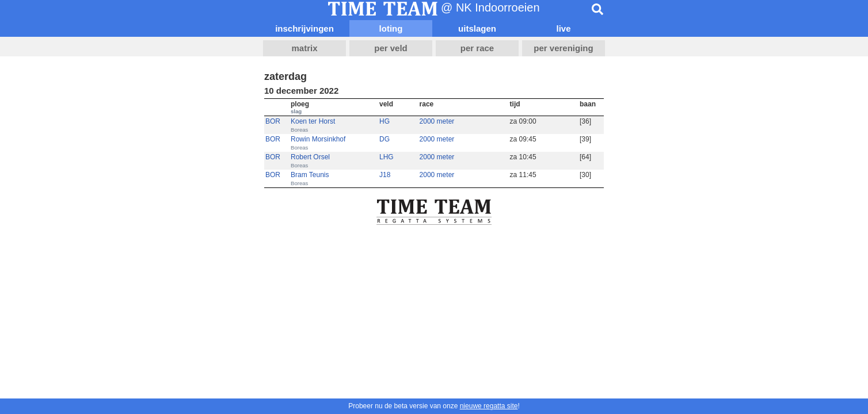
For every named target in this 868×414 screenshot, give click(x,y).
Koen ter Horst (313, 121)
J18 (385, 175)
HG (384, 121)
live (563, 28)
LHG (387, 157)
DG (384, 139)
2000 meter (437, 121)
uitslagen (477, 28)
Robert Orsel (310, 157)
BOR (273, 121)
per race (477, 48)
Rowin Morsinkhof (318, 139)
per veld (391, 48)
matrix (304, 48)
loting (391, 28)
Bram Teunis (310, 175)
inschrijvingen (304, 28)
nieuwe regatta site (489, 406)
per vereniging (563, 48)
